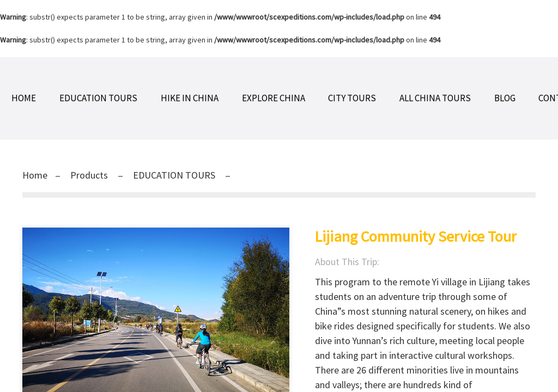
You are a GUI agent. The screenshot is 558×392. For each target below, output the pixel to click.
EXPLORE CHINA (274, 98)
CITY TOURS (352, 98)
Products (89, 175)
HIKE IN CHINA (190, 98)
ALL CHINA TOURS (435, 98)
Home (24, 98)
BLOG (505, 98)
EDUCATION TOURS (98, 98)
